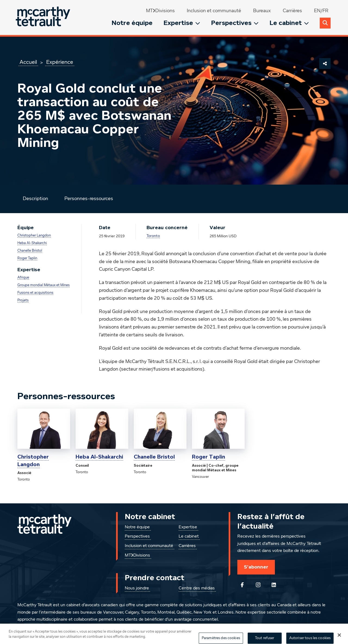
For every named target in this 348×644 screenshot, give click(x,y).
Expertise (182, 23)
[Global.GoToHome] (44, 18)
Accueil (28, 62)
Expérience (60, 62)
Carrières (292, 11)
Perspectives (235, 23)
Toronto (153, 236)
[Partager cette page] (325, 64)
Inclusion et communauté (214, 11)
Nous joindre (137, 588)
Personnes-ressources (89, 199)
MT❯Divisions (160, 11)
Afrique (23, 278)
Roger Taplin (27, 258)
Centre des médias (197, 588)
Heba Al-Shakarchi (32, 243)
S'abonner (256, 567)
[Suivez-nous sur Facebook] (242, 585)
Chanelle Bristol (30, 251)
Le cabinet (289, 23)
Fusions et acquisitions (35, 293)
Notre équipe (132, 23)
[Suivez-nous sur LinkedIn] (274, 585)
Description (35, 199)
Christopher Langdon (34, 236)
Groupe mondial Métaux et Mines (43, 285)
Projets (23, 300)
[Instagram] (258, 585)
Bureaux (262, 11)
